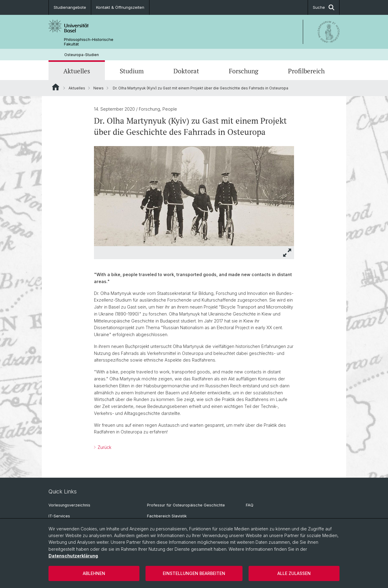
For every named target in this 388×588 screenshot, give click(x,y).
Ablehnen (94, 573)
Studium (132, 71)
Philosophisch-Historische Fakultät (89, 42)
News (99, 88)
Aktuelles (77, 71)
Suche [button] (324, 7)
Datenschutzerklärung (73, 556)
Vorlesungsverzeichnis (69, 505)
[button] (287, 253)
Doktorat (186, 71)
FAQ (250, 505)
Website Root (56, 87)
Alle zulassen (294, 573)
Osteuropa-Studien (82, 55)
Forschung (244, 71)
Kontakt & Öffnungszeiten (120, 7)
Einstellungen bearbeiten (194, 573)
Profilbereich (306, 71)
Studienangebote (70, 7)
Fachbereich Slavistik (167, 516)
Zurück (104, 447)
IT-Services (59, 516)
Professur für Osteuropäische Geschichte (186, 505)
